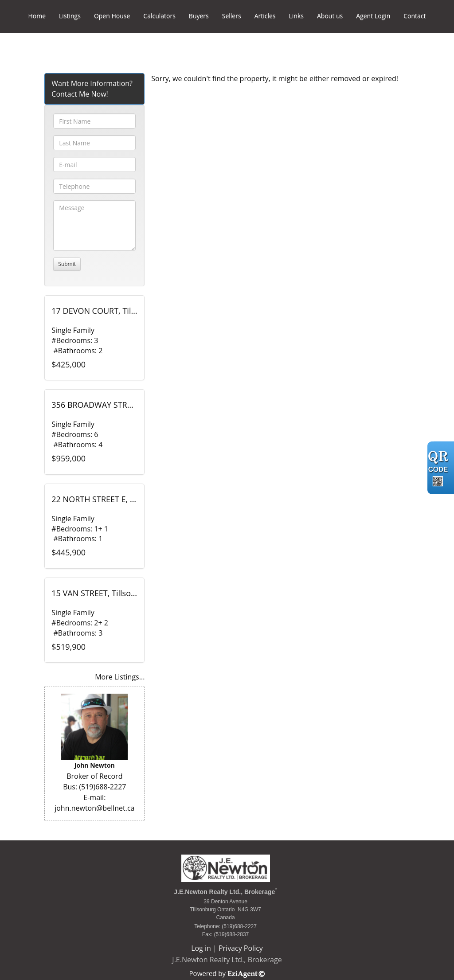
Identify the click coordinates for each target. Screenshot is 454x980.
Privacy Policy (241, 948)
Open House (112, 16)
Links (296, 16)
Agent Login (373, 16)
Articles (265, 16)
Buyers (199, 16)
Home (37, 16)
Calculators (159, 16)
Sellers (232, 16)
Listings (70, 16)
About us (330, 16)
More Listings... (120, 677)
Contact (415, 16)
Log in (201, 948)
